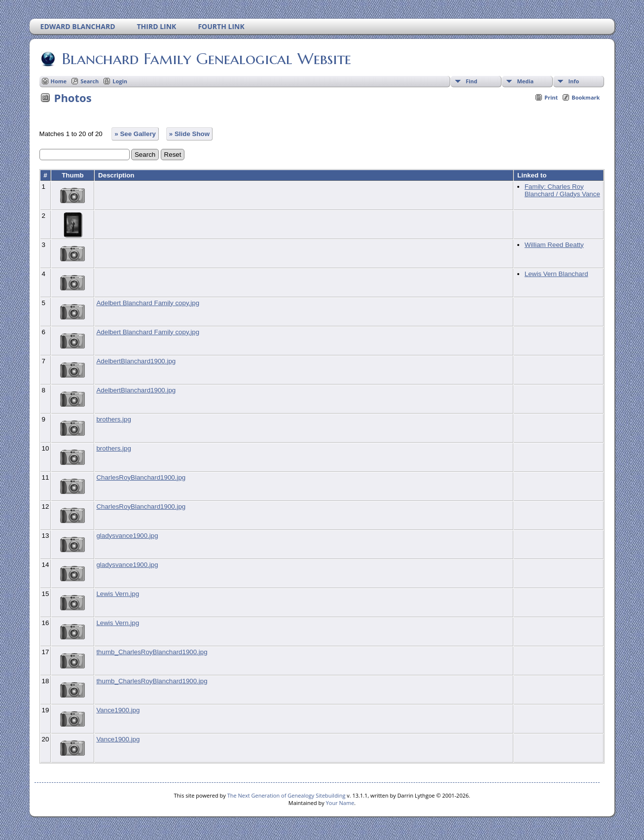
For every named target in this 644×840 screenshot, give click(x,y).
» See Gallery (135, 134)
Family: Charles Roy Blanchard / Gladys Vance (562, 190)
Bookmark (586, 97)
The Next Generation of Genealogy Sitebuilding (286, 795)
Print (551, 97)
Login (120, 81)
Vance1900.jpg (118, 710)
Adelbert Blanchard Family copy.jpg (148, 303)
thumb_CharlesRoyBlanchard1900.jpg (152, 652)
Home (59, 81)
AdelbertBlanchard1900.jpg (136, 361)
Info (573, 81)
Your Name (340, 803)
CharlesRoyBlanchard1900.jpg (141, 477)
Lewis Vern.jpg (118, 594)
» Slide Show (189, 134)
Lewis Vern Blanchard (556, 274)
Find (471, 81)
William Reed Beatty (554, 245)
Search (89, 81)
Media (525, 81)
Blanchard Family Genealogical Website (206, 59)
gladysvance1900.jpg (127, 536)
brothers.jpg (113, 419)
